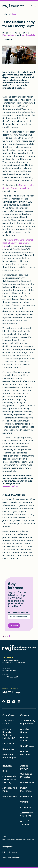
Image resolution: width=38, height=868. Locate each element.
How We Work (27, 782)
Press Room (26, 796)
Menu (33, 6)
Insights (7, 765)
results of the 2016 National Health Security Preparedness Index (18, 243)
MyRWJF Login (12, 692)
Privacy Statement (10, 852)
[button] (7, 636)
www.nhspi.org (10, 486)
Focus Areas (8, 744)
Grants (25, 715)
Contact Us (26, 807)
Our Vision (9, 715)
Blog (5, 771)
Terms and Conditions (11, 858)
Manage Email (8, 847)
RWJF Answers (10, 796)
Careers (24, 802)
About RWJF (24, 767)
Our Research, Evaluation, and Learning (10, 779)
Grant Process (27, 746)
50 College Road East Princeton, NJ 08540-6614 (14, 661)
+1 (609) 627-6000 (10, 677)
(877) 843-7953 (9, 670)
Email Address (19, 613)
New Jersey (8, 749)
